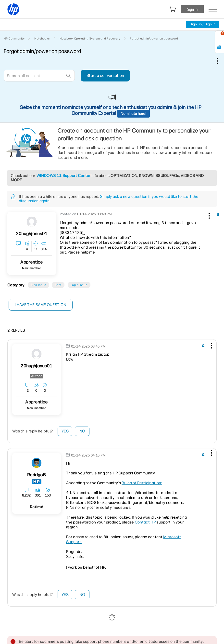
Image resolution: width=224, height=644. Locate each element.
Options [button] (220, 61)
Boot (58, 285)
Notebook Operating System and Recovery (90, 39)
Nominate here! (133, 114)
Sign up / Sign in (203, 24)
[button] (209, 215)
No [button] (82, 431)
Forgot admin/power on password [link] (154, 39)
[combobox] (39, 76)
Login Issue (79, 285)
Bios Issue (38, 285)
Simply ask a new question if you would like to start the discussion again (109, 199)
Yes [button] (65, 431)
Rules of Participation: (142, 483)
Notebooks (42, 39)
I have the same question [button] (41, 305)
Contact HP (145, 522)
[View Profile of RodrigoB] (36, 475)
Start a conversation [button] (105, 75)
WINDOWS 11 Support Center (64, 176)
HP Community (14, 39)
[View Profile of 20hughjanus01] (31, 234)
